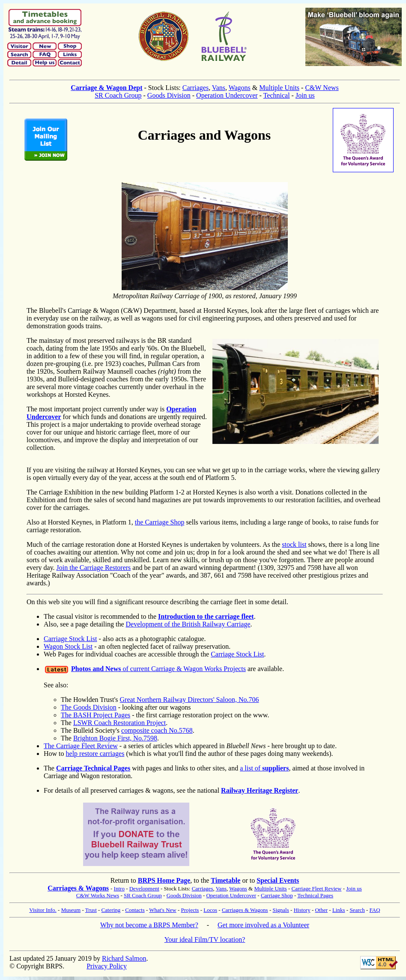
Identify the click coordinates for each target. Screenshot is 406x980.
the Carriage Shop (160, 522)
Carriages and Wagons (204, 135)
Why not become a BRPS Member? (149, 925)
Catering (111, 910)
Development (144, 889)
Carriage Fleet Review (316, 889)
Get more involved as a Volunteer (263, 925)
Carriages (196, 88)
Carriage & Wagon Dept (106, 88)
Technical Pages (315, 895)
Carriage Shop (277, 895)
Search (357, 910)
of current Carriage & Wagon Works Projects (158, 669)
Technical (277, 95)
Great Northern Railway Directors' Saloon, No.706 (190, 700)
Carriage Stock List (70, 639)
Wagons (240, 88)
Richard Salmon (124, 958)
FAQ (375, 910)
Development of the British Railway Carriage (188, 624)
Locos (210, 910)
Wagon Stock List (68, 646)
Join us (305, 95)
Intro (119, 889)
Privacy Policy (107, 966)
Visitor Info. (43, 910)
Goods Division (169, 95)
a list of (264, 768)
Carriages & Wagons (78, 888)
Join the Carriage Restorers (94, 568)
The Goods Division (89, 707)
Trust (91, 910)
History (302, 910)
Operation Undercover (227, 95)
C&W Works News (98, 895)
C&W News (322, 88)
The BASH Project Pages (96, 715)
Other (321, 910)
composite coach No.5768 (157, 730)
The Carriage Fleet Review (81, 746)
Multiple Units (279, 88)
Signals (281, 910)
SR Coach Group (118, 95)
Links (339, 910)
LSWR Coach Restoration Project (119, 723)
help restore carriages (95, 754)
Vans (219, 88)
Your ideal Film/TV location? (205, 940)
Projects (190, 910)
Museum (71, 910)
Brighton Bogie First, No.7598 (115, 738)
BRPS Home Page (164, 880)
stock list (294, 544)
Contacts (135, 910)
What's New (163, 910)
